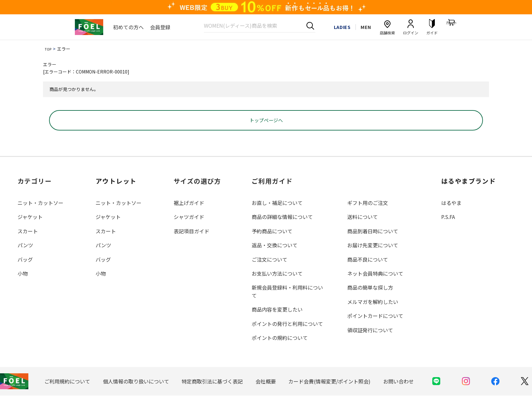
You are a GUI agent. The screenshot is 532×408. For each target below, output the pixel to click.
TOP (49, 49)
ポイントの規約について (280, 350)
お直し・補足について (277, 215)
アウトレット (116, 193)
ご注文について (270, 271)
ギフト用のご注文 (368, 215)
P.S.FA (448, 229)
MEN (364, 27)
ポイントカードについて (375, 328)
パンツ (25, 257)
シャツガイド (189, 229)
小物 (23, 286)
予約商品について (272, 243)
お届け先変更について (373, 257)
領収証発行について (370, 342)
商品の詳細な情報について (282, 229)
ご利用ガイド (272, 193)
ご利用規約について (67, 393)
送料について (363, 229)
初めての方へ (128, 27)
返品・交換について (275, 257)
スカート (28, 243)
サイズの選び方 (197, 193)
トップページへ (266, 132)
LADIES (336, 27)
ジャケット (30, 229)
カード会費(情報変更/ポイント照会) (329, 393)
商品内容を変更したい (277, 322)
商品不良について (368, 271)
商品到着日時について (373, 243)
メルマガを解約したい (373, 314)
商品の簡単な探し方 (370, 300)
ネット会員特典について (375, 286)
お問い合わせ (399, 393)
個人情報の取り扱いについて (136, 393)
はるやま (451, 215)
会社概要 (266, 393)
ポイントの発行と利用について (287, 336)
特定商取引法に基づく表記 (212, 393)
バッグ (25, 271)
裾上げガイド (189, 215)
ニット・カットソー (40, 215)
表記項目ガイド (191, 243)
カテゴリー (35, 193)
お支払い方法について (277, 286)
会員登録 (160, 27)
